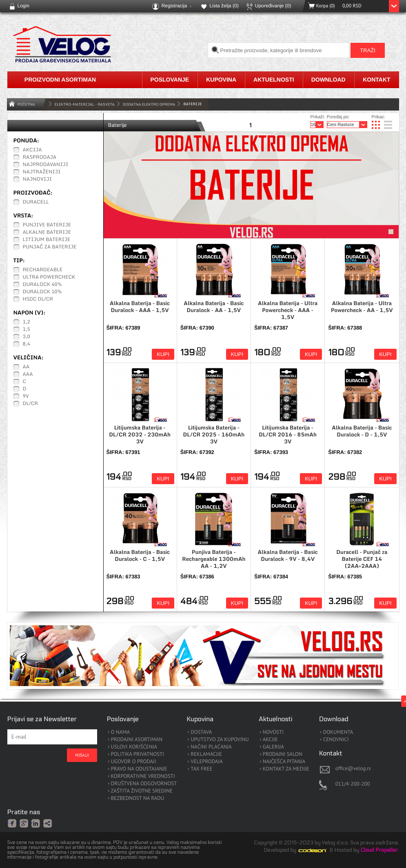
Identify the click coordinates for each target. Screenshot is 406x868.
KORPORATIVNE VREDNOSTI (143, 776)
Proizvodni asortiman (60, 80)
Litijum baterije (47, 240)
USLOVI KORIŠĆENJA (134, 747)
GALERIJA (273, 747)
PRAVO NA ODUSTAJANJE (139, 769)
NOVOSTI (273, 732)
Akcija (32, 150)
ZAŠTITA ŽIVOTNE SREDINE (142, 791)
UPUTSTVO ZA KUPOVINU (220, 740)
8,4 (27, 344)
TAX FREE (201, 769)
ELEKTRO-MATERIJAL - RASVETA (85, 104)
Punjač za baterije (50, 247)
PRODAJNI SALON (283, 754)
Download (328, 80)
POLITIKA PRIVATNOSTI (138, 754)
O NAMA (121, 732)
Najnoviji (38, 179)
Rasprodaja (40, 157)
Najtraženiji (42, 172)
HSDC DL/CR (38, 299)
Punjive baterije (47, 225)
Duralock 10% (42, 292)
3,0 (27, 337)
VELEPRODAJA (207, 762)
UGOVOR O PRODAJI (134, 762)
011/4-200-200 (353, 784)
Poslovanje (170, 80)
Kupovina (221, 80)
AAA (28, 374)
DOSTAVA (201, 732)
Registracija (174, 6)
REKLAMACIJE (206, 754)
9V (26, 396)
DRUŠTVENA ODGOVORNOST (144, 784)
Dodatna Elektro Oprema (149, 104)
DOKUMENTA (338, 732)
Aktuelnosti (274, 80)
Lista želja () (224, 6)
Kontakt (376, 80)
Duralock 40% (42, 285)
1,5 (27, 330)
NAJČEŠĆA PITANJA (284, 762)
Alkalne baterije (47, 232)
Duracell (36, 202)
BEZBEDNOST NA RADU (138, 798)
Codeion (318, 850)
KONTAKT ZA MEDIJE (286, 769)
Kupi (163, 354)
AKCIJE (270, 740)
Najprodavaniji (46, 165)
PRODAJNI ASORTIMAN (137, 740)
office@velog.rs (353, 768)
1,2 (27, 322)
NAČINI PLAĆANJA (211, 747)
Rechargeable (43, 270)
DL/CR (30, 404)
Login (23, 6)
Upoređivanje (273, 6)
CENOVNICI (336, 740)
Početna (26, 104)
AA (26, 367)
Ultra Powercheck (49, 277)
